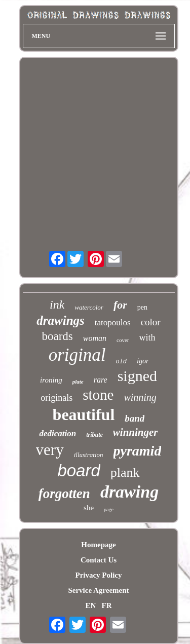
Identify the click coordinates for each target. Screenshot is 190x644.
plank (125, 472)
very (50, 450)
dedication (58, 433)
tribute (94, 435)
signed (137, 376)
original (77, 355)
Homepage (98, 545)
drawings (60, 320)
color (151, 322)
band (135, 418)
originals (56, 398)
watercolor (89, 307)
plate (78, 382)
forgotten (64, 494)
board (79, 470)
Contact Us (99, 560)
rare (101, 380)
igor (143, 361)
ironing (51, 380)
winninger (136, 432)
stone (98, 395)
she (89, 508)
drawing (129, 492)
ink (57, 305)
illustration (89, 455)
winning (140, 397)
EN (90, 605)
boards (57, 336)
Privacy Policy (98, 575)
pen (142, 307)
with (147, 337)
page (109, 509)
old (121, 362)
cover (123, 340)
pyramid (138, 451)
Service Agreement (98, 590)
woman (95, 338)
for (120, 305)
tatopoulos (113, 323)
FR (107, 605)
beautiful (84, 414)
